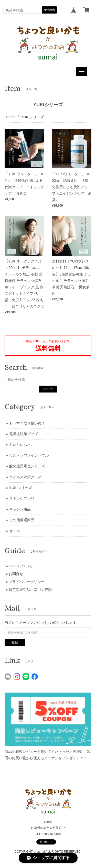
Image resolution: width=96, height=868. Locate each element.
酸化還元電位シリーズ (27, 466)
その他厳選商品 (22, 520)
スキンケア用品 (22, 498)
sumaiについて (21, 566)
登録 (15, 642)
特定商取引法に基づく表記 (30, 590)
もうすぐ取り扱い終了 (27, 423)
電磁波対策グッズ (24, 434)
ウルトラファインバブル (29, 455)
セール (15, 531)
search (49, 10)
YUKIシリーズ (21, 488)
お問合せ (16, 574)
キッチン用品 (20, 509)
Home (11, 117)
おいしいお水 (20, 445)
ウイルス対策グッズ (25, 477)
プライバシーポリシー (27, 582)
